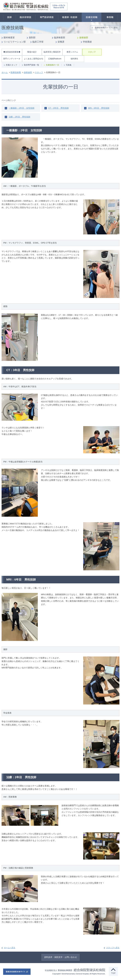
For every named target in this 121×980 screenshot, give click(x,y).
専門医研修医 (47, 17)
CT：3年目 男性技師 (59, 108)
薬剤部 (32, 37)
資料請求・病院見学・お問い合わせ (60, 957)
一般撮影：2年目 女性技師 (22, 108)
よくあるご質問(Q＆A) (33, 59)
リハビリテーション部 (15, 42)
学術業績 (87, 42)
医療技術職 (92, 17)
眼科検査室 (9, 37)
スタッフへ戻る (113, 948)
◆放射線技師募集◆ (12, 52)
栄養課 (61, 42)
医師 (10, 17)
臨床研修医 (26, 17)
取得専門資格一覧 (32, 65)
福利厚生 (74, 59)
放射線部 (84, 37)
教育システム (72, 52)
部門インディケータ (12, 59)
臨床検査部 (60, 37)
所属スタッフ (12, 65)
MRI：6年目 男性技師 (99, 108)
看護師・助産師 (70, 17)
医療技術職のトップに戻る (106, 28)
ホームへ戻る (10, 948)
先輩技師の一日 (52, 65)
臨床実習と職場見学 (52, 52)
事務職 (110, 17)
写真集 (69, 65)
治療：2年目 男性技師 (19, 117)
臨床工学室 (38, 42)
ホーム (5, 72)
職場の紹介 (32, 52)
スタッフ (92, 52)
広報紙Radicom (55, 59)
